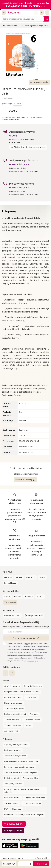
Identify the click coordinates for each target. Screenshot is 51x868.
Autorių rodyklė (11, 731)
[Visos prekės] (4, 13)
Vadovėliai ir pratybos (14, 708)
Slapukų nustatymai (32, 803)
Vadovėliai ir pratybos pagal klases (35, 26)
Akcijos (28, 725)
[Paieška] (46, 19)
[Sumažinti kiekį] (21, 864)
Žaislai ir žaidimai (12, 720)
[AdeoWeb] (41, 858)
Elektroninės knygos (13, 703)
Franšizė (8, 577)
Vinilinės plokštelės (13, 725)
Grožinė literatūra (12, 686)
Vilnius (7, 597)
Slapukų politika (11, 803)
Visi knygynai (10, 602)
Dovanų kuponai (16, 824)
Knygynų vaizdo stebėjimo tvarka (19, 767)
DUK (6, 809)
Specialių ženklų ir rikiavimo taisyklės (21, 773)
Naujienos (17, 809)
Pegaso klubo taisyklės (35, 798)
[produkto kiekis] (26, 864)
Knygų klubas (10, 583)
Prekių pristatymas (13, 750)
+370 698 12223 (12, 615)
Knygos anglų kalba (13, 697)
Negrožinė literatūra (33, 686)
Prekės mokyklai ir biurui (15, 714)
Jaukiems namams (32, 720)
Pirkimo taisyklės (30, 778)
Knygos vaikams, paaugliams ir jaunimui (22, 692)
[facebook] (5, 673)
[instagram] (12, 673)
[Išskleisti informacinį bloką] (36, 13)
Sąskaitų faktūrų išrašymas (16, 745)
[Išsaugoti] (9, 864)
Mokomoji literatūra (11, 26)
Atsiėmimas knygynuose (15, 756)
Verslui (42, 577)
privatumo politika (31, 661)
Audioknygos (32, 697)
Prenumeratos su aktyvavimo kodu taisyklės (24, 814)
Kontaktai (31, 577)
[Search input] (23, 19)
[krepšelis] (47, 13)
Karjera (19, 577)
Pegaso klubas (15, 830)
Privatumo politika (12, 798)
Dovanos (34, 714)
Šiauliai (40, 597)
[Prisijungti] (42, 13)
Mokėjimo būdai (11, 778)
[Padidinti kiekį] (30, 864)
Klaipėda (29, 597)
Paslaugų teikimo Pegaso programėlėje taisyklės (22, 791)
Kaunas (17, 597)
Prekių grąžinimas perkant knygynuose (21, 761)
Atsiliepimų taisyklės (13, 784)
